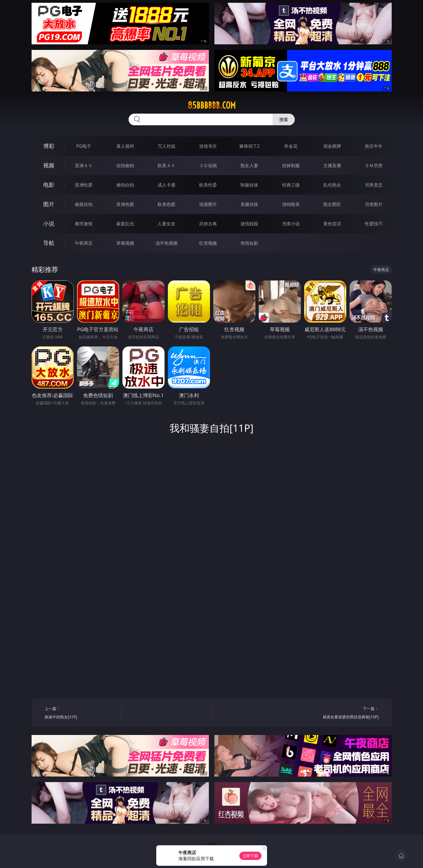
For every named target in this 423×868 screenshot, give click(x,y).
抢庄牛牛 (374, 146)
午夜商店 (84, 243)
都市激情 (84, 224)
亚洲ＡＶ (84, 165)
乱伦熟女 (332, 185)
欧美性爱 (208, 185)
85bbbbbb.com (212, 105)
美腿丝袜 (249, 204)
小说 (49, 224)
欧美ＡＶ (166, 165)
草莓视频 (125, 243)
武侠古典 (208, 224)
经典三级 (291, 185)
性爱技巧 (374, 224)
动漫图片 (208, 204)
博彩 (49, 146)
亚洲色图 (125, 204)
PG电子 (84, 146)
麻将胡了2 (249, 146)
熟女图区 (332, 204)
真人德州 (125, 146)
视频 (49, 165)
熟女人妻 (249, 165)
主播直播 (332, 165)
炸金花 (291, 146)
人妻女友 (166, 224)
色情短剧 (249, 243)
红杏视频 (208, 243)
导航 (49, 243)
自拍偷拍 (125, 165)
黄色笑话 (332, 224)
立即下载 (250, 856)
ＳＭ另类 (374, 165)
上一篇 (81, 713)
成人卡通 (166, 185)
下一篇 (342, 713)
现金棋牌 (332, 146)
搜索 (284, 119)
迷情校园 (249, 224)
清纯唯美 (291, 204)
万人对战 (166, 146)
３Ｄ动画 (208, 165)
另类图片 (374, 204)
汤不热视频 (166, 243)
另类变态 (374, 185)
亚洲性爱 (84, 185)
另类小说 (291, 224)
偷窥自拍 (84, 204)
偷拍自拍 (125, 185)
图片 (49, 204)
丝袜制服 (291, 165)
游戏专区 (208, 146)
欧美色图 (166, 204)
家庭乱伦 (125, 224)
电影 (49, 185)
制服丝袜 (249, 185)
